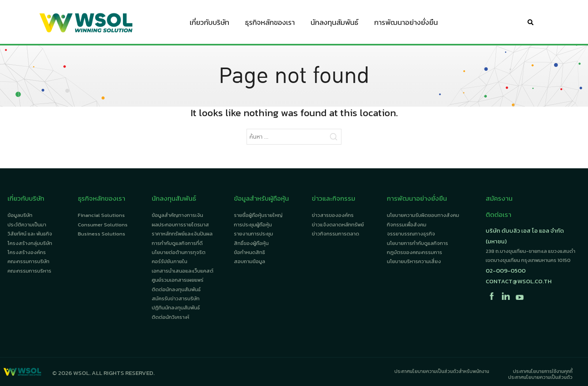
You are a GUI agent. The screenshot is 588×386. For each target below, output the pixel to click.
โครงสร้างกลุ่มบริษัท (30, 243)
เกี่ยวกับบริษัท (209, 24)
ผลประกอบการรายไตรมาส (180, 225)
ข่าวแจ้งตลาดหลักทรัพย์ (338, 225)
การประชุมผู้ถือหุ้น (253, 225)
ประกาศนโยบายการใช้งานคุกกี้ (543, 371)
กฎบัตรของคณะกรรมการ (415, 252)
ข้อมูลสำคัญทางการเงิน (177, 215)
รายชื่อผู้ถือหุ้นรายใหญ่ (258, 215)
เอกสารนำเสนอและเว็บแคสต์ (183, 271)
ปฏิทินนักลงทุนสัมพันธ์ (176, 308)
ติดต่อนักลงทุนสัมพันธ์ (176, 289)
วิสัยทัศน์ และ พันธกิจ (30, 234)
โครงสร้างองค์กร (27, 252)
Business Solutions (102, 234)
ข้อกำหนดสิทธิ (250, 252)
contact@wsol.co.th (519, 281)
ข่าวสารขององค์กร (333, 215)
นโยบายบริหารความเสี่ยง (414, 261)
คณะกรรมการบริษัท (28, 261)
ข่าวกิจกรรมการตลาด (335, 234)
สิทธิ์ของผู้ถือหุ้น (251, 243)
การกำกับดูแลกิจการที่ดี (177, 243)
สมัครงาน (499, 198)
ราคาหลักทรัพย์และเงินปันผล (182, 234)
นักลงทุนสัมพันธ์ (335, 24)
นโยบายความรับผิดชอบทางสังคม (423, 215)
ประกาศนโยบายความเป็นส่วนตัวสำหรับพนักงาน (442, 371)
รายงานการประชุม (253, 234)
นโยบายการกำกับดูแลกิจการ (417, 243)
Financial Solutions (101, 215)
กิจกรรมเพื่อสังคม (407, 225)
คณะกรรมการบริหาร (29, 271)
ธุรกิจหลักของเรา (270, 24)
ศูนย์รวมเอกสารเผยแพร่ (178, 280)
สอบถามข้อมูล (250, 261)
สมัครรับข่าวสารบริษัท (176, 298)
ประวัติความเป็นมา (27, 225)
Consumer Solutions (103, 225)
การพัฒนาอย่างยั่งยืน (406, 24)
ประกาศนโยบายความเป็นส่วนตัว (540, 377)
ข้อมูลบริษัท (20, 215)
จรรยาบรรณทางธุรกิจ (411, 234)
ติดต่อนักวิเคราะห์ (171, 317)
